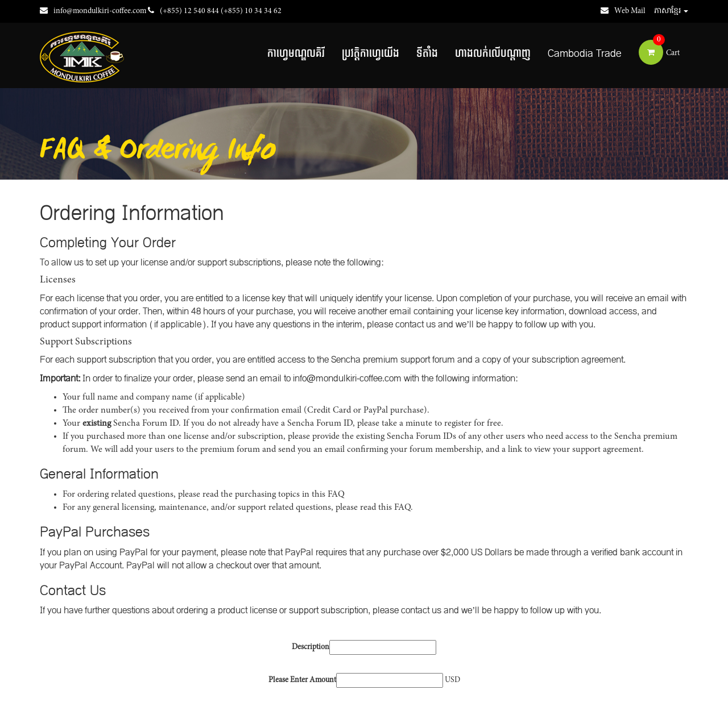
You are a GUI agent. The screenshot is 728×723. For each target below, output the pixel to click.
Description (311, 647)
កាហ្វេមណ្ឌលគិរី (296, 54)
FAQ (336, 495)
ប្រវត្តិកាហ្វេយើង (371, 54)
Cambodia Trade (585, 54)
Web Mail (623, 11)
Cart (659, 53)
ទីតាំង (427, 54)
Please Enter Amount (302, 680)
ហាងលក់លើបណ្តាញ (493, 54)
